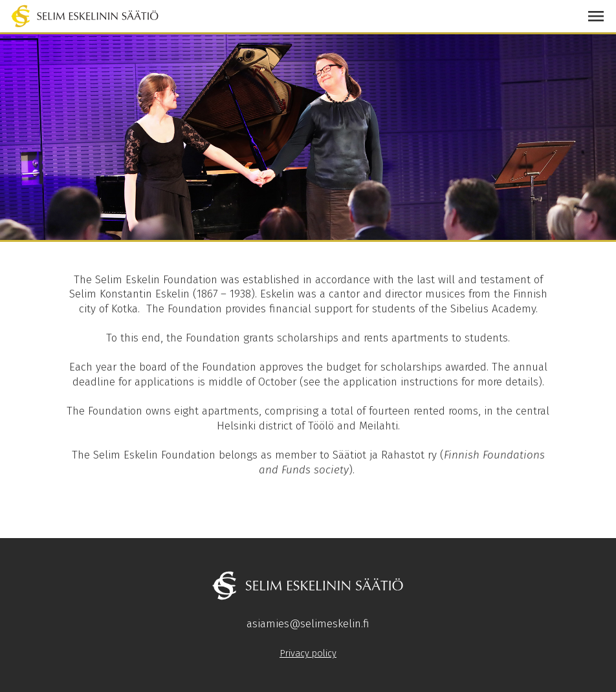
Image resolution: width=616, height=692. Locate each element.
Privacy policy (308, 653)
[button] (596, 16)
